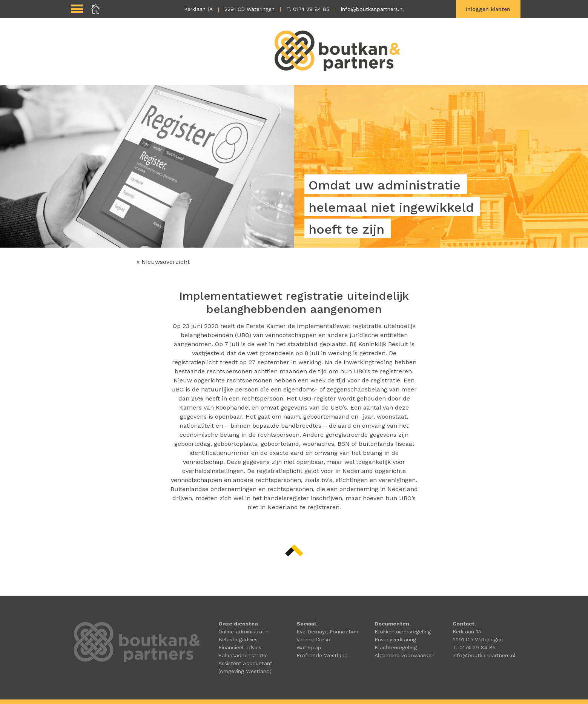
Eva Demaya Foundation (327, 632)
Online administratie (243, 632)
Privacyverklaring (395, 639)
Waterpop (309, 647)
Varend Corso (313, 639)
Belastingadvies (238, 639)
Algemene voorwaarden (405, 655)
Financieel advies (240, 647)
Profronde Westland (322, 655)
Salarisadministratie (243, 655)
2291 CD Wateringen (249, 9)
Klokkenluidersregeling (403, 632)
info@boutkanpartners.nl (372, 9)
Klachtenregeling (396, 647)
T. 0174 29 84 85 (308, 9)
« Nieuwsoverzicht (163, 262)
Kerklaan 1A (198, 9)
